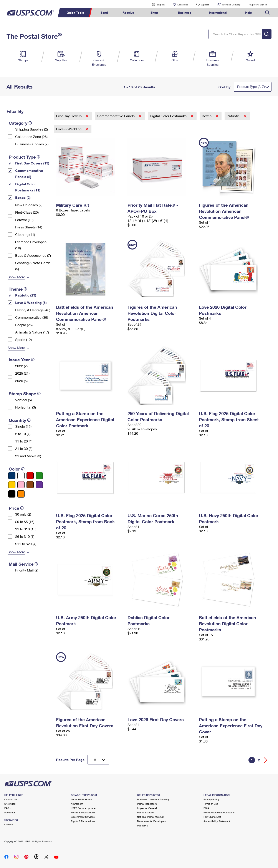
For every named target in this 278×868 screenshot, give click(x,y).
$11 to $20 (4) (26, 544)
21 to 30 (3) (24, 448)
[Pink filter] (21, 485)
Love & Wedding (69, 129)
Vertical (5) (23, 400)
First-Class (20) (27, 212)
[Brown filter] (30, 485)
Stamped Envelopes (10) (31, 245)
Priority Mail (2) (27, 570)
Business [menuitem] (185, 13)
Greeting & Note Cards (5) (33, 266)
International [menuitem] (218, 13)
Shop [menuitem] (154, 13)
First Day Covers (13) (32, 163)
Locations (183, 5)
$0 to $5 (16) (25, 522)
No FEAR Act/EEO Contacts (219, 812)
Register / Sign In (258, 5)
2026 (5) (21, 381)
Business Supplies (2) (32, 144)
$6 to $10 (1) (25, 536)
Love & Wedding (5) (31, 302)
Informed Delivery (231, 5)
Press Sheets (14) (29, 227)
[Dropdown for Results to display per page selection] (98, 760)
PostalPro (143, 825)
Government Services (83, 817)
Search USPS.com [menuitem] (267, 13)
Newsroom (77, 804)
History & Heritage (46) (33, 310)
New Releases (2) (29, 205)
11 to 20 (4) (24, 441)
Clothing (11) (25, 234)
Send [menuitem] (104, 13)
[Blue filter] (12, 476)
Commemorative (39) (32, 317)
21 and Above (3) (28, 456)
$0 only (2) (23, 514)
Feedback (10, 812)
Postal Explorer (146, 812)
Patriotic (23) (26, 295)
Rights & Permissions (83, 821)
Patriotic (234, 116)
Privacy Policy (211, 799)
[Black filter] (12, 494)
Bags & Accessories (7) (33, 255)
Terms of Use (211, 804)
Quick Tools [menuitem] (75, 13)
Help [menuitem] (249, 13)
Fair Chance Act (212, 817)
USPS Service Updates (84, 808)
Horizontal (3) (26, 407)
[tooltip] (30, 123)
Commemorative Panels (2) (29, 173)
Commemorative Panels (116, 116)
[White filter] (21, 476)
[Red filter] (30, 476)
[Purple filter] (39, 485)
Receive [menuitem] (128, 13)
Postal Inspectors (147, 804)
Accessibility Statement (217, 821)
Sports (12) (23, 339)
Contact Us (11, 799)
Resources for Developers (152, 821)
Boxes (207, 116)
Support (205, 5)
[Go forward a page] (266, 760)
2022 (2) (21, 366)
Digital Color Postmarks (169, 116)
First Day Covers (69, 116)
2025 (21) (22, 373)
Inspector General (147, 808)
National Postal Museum (151, 817)
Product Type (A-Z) (251, 87)
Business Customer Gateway (153, 799)
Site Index (10, 804)
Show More (16, 277)
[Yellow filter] (12, 485)
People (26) (24, 325)
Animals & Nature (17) (32, 332)
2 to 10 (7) (23, 434)
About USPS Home (81, 799)
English (156, 4)
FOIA (206, 808)
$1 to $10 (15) (26, 529)
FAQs (7, 808)
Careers (9, 824)
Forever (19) (24, 220)
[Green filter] (39, 476)
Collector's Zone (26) (31, 137)
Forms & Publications (83, 812)
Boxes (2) (23, 197)
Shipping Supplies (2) (31, 129)
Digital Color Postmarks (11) (28, 187)
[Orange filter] (21, 494)
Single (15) (23, 426)
